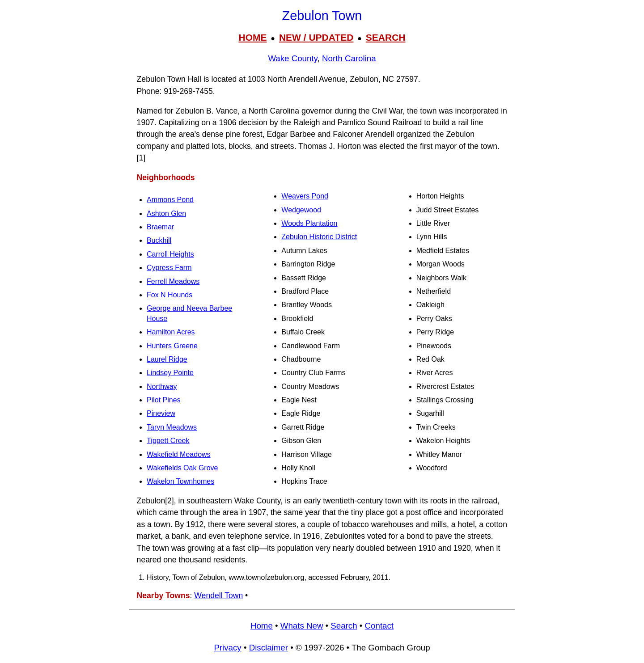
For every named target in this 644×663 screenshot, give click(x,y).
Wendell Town (218, 595)
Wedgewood (301, 210)
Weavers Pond (305, 196)
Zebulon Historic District (319, 237)
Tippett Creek (168, 441)
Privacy (227, 648)
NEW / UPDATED (316, 37)
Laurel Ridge (167, 359)
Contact (379, 626)
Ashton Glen (166, 213)
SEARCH (386, 37)
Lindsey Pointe (170, 373)
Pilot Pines (164, 400)
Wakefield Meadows (179, 454)
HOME (252, 37)
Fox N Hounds (169, 295)
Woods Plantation (309, 223)
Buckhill (159, 240)
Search (344, 626)
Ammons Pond (170, 200)
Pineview (161, 413)
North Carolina (349, 58)
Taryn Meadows (172, 427)
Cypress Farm (169, 268)
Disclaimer (269, 648)
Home (262, 626)
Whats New (302, 626)
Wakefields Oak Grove (182, 468)
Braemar (160, 227)
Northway (162, 386)
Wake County (292, 58)
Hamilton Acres (171, 332)
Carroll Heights (170, 254)
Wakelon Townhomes (180, 481)
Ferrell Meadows (173, 281)
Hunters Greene (172, 346)
